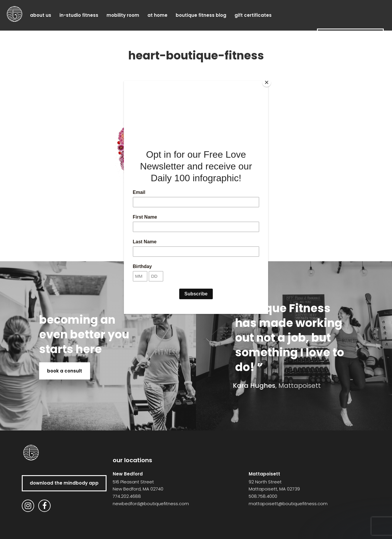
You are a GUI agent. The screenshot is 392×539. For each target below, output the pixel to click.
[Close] (267, 82)
